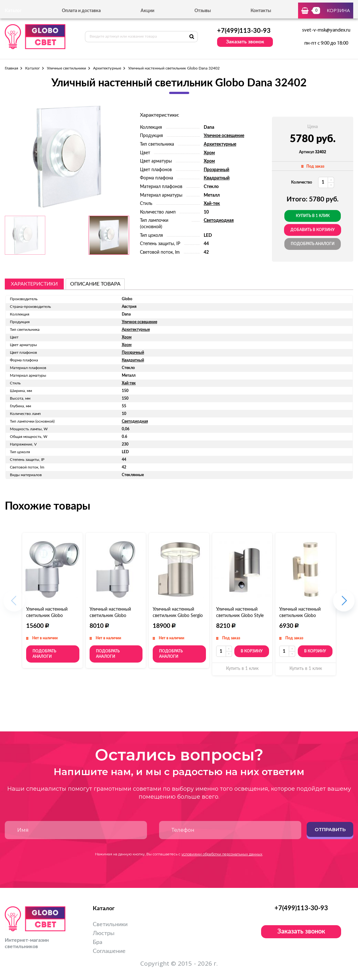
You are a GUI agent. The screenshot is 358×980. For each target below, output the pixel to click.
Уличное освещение (224, 136)
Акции (147, 11)
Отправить (330, 829)
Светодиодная (219, 221)
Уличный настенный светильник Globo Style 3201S (240, 616)
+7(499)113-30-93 (244, 31)
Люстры (104, 933)
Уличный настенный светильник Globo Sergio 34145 (178, 616)
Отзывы (203, 11)
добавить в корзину (313, 230)
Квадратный (217, 178)
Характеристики (34, 284)
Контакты (261, 11)
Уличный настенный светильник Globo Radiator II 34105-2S (47, 616)
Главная (11, 68)
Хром (209, 153)
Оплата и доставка (81, 11)
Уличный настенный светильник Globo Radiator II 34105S (110, 616)
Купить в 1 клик (313, 216)
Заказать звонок (245, 42)
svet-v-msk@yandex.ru (326, 30)
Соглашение (109, 951)
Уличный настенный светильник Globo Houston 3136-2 (300, 616)
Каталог (32, 68)
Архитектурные (107, 68)
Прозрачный (216, 170)
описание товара (95, 284)
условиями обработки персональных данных (222, 854)
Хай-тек (212, 204)
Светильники (110, 925)
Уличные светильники (66, 68)
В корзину (252, 651)
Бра (98, 942)
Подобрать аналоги (313, 244)
